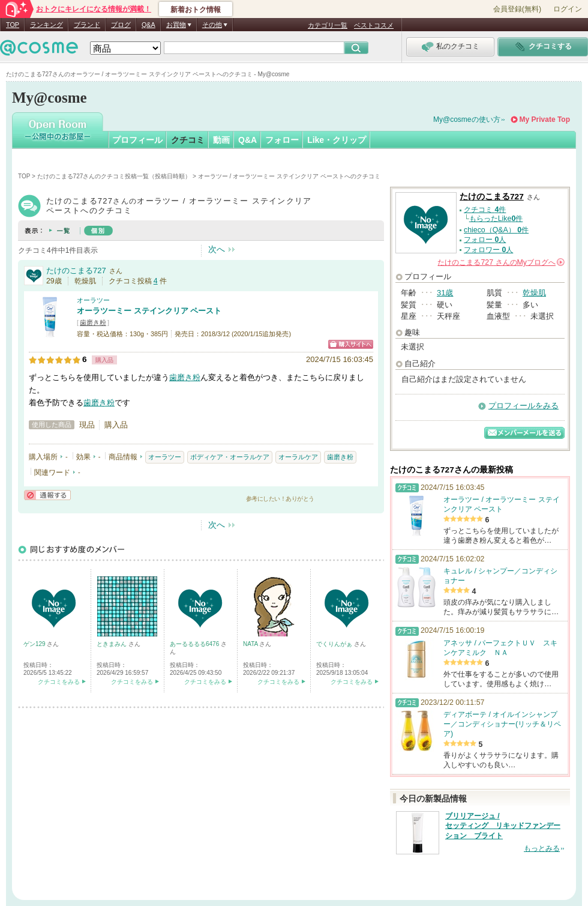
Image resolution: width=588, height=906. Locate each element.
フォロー (282, 140)
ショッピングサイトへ (351, 344)
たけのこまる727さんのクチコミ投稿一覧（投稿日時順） (114, 176)
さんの (501, 262)
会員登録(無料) (517, 9)
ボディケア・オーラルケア (230, 457)
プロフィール (137, 140)
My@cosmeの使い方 (467, 119)
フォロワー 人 (488, 250)
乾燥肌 (534, 293)
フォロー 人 (485, 240)
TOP (13, 25)
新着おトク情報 (196, 10)
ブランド (87, 25)
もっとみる (542, 848)
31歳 (445, 293)
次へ (217, 249)
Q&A (148, 25)
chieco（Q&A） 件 (496, 230)
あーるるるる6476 (195, 644)
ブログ (121, 25)
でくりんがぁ (335, 644)
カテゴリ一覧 (328, 25)
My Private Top (545, 119)
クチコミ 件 (485, 210)
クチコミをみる (59, 682)
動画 (221, 140)
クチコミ (188, 140)
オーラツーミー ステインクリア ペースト (149, 311)
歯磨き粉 (93, 322)
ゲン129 (35, 644)
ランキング (46, 25)
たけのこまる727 (76, 270)
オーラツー (93, 300)
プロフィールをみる (523, 406)
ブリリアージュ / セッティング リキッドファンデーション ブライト (503, 826)
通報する (47, 495)
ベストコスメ (374, 25)
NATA (251, 644)
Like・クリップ (337, 140)
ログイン (568, 9)
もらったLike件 (496, 219)
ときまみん (112, 644)
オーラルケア (298, 457)
